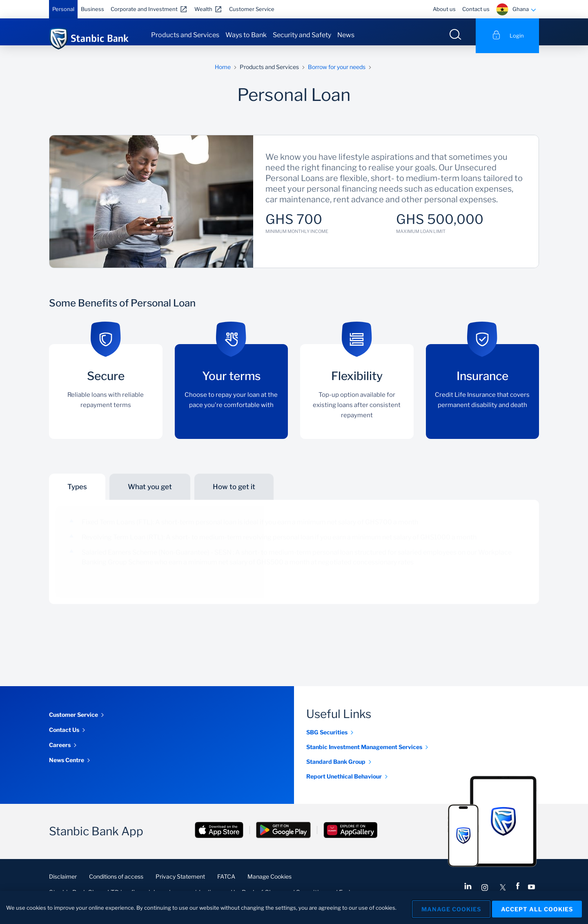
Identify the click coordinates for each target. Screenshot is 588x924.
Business (92, 9)
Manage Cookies (269, 884)
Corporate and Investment (144, 9)
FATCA (226, 884)
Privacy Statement (180, 884)
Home (223, 75)
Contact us (476, 9)
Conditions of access (116, 884)
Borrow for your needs (337, 75)
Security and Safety (302, 35)
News (346, 35)
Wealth (203, 9)
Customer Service (252, 9)
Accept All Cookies (537, 908)
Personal (63, 9)
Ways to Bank (246, 35)
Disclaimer (63, 884)
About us (444, 9)
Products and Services (185, 35)
